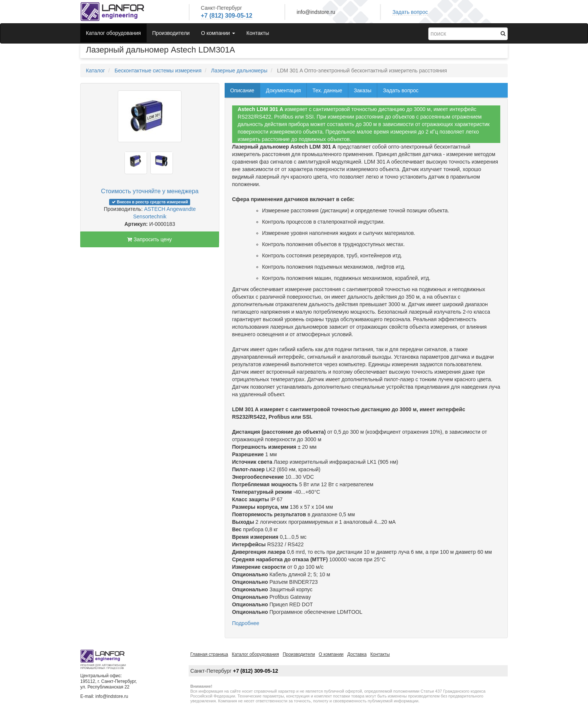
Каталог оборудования (113, 33)
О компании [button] (218, 33)
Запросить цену (149, 239)
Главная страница (209, 654)
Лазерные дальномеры (239, 71)
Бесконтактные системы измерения (158, 71)
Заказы (363, 90)
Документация (283, 90)
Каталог (95, 71)
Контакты (258, 33)
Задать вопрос (410, 12)
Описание (242, 90)
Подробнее (246, 623)
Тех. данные (327, 90)
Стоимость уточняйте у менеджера (150, 191)
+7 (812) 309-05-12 (227, 16)
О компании (331, 654)
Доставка (357, 654)
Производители (171, 33)
